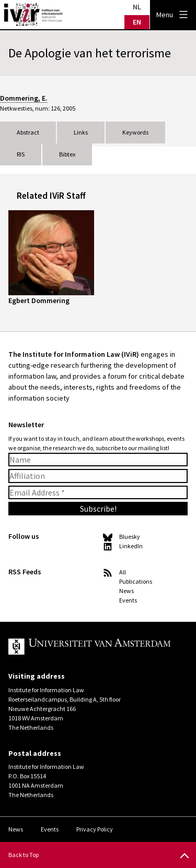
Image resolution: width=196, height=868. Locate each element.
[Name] (98, 460)
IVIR (33, 15)
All (123, 572)
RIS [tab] (21, 154)
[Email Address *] (98, 492)
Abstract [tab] (28, 132)
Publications (136, 581)
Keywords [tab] (135, 132)
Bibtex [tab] (67, 154)
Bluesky (130, 537)
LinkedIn (131, 546)
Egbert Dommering (39, 300)
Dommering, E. (24, 98)
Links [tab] (81, 132)
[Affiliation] (98, 476)
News (126, 591)
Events (128, 600)
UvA (90, 647)
